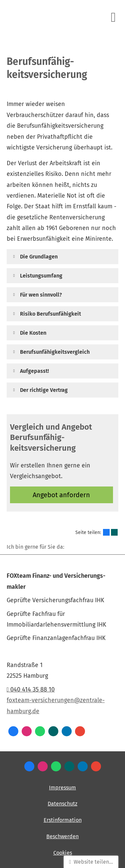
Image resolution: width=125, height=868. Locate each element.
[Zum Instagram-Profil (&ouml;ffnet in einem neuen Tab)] (27, 731)
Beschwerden (62, 836)
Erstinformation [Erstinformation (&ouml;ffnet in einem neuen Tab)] (63, 820)
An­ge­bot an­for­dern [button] (61, 495)
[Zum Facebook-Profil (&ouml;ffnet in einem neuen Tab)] (13, 731)
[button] (39, 256)
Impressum (62, 788)
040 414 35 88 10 (31, 689)
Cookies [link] (63, 853)
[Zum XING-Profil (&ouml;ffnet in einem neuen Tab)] (53, 731)
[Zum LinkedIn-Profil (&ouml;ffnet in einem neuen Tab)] (67, 731)
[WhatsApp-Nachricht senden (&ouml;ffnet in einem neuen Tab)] (40, 731)
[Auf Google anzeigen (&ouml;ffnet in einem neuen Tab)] (80, 731)
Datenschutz (62, 804)
